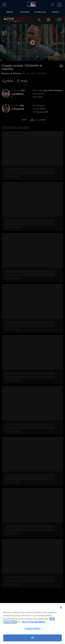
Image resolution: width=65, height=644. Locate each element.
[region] (32, 624)
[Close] (61, 608)
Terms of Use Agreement (33, 622)
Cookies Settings (32, 629)
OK (32, 638)
